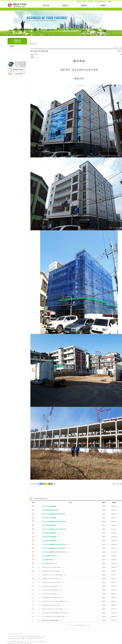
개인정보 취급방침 (12, 634)
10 (83, 625)
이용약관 (20, 634)
